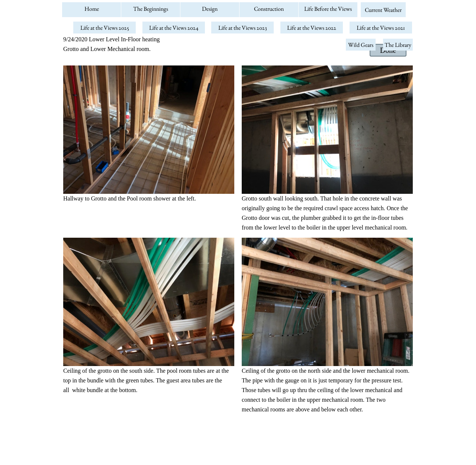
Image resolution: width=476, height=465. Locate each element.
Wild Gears (361, 45)
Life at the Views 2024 (174, 28)
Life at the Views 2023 (243, 28)
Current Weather (383, 10)
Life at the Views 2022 (312, 28)
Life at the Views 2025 (105, 28)
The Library (398, 45)
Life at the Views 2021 (381, 28)
